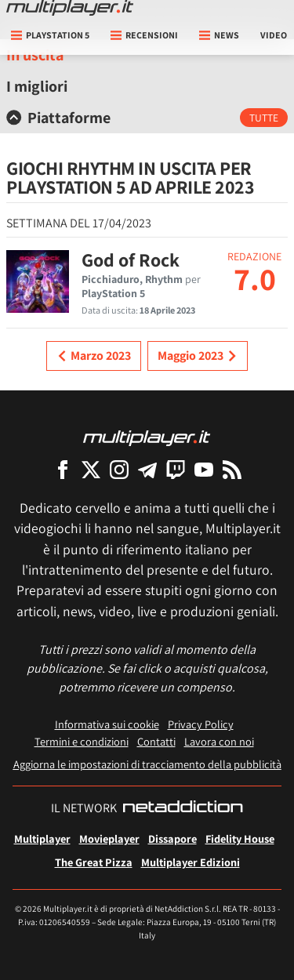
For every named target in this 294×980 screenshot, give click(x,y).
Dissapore (172, 838)
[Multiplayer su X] (91, 469)
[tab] (147, 118)
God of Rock (131, 260)
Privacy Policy (201, 724)
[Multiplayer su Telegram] (147, 469)
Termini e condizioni (82, 741)
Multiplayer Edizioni (191, 862)
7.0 (255, 278)
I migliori (37, 86)
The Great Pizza (94, 862)
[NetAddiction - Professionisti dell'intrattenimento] (183, 808)
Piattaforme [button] (58, 118)
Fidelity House (240, 838)
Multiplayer (42, 838)
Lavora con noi (219, 741)
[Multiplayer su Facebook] (63, 469)
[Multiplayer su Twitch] (176, 469)
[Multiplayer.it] (70, 8)
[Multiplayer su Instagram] (119, 469)
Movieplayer (109, 838)
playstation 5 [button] (50, 35)
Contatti (156, 741)
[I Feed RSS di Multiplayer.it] (232, 469)
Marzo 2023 (94, 356)
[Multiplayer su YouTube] (204, 469)
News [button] (219, 35)
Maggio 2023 (198, 356)
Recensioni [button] (144, 35)
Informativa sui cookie (107, 724)
